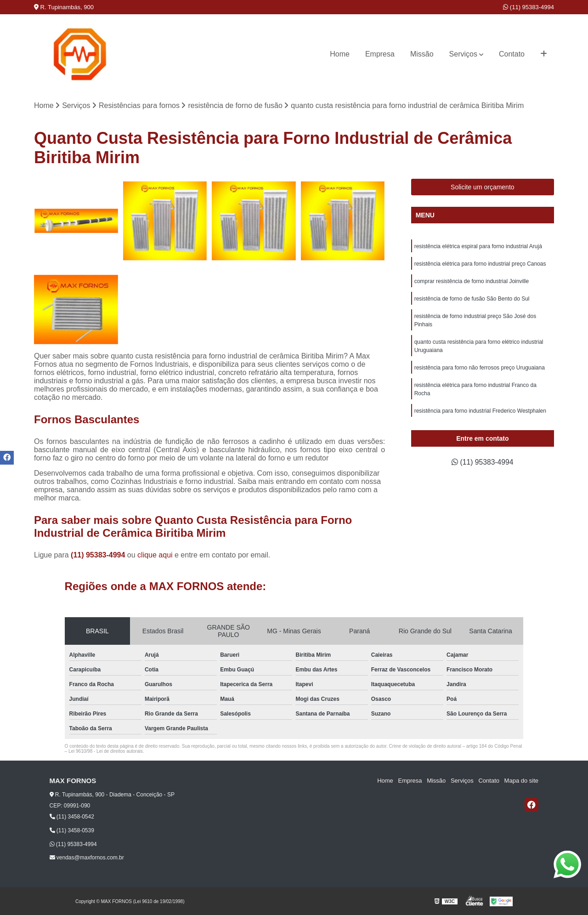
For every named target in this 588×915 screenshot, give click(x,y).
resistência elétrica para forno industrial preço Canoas (480, 264)
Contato (512, 54)
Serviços (463, 54)
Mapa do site (521, 781)
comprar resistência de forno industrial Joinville (472, 281)
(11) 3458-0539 (72, 830)
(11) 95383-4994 (529, 7)
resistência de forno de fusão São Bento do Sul (472, 299)
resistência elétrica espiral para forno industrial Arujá (478, 246)
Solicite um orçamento (483, 187)
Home (340, 54)
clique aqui (155, 555)
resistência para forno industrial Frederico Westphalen (480, 411)
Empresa (380, 54)
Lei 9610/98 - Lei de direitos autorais (106, 751)
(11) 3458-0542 (72, 817)
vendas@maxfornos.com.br (87, 858)
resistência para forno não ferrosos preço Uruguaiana (480, 368)
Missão (422, 54)
